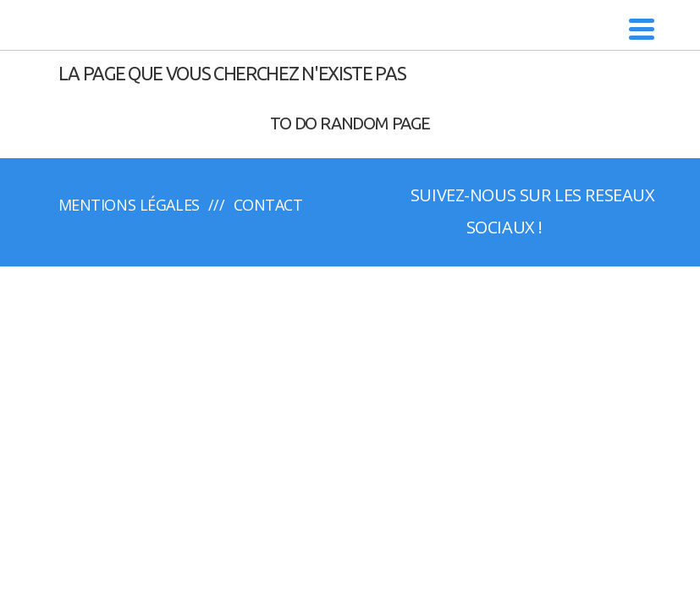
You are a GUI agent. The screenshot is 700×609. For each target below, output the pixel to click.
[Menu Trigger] (642, 27)
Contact (268, 205)
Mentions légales (129, 205)
